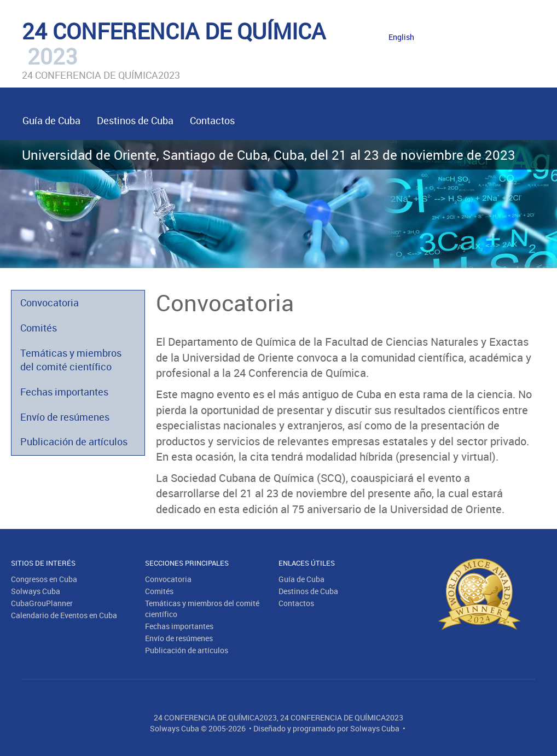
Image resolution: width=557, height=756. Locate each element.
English (401, 37)
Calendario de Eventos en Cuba (64, 615)
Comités (39, 328)
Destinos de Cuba (135, 120)
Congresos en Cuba (44, 579)
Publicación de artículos (74, 441)
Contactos (212, 120)
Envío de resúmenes (65, 417)
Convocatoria (50, 303)
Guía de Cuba (51, 120)
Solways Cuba (36, 591)
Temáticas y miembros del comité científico (71, 360)
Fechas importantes (64, 392)
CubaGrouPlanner (42, 603)
